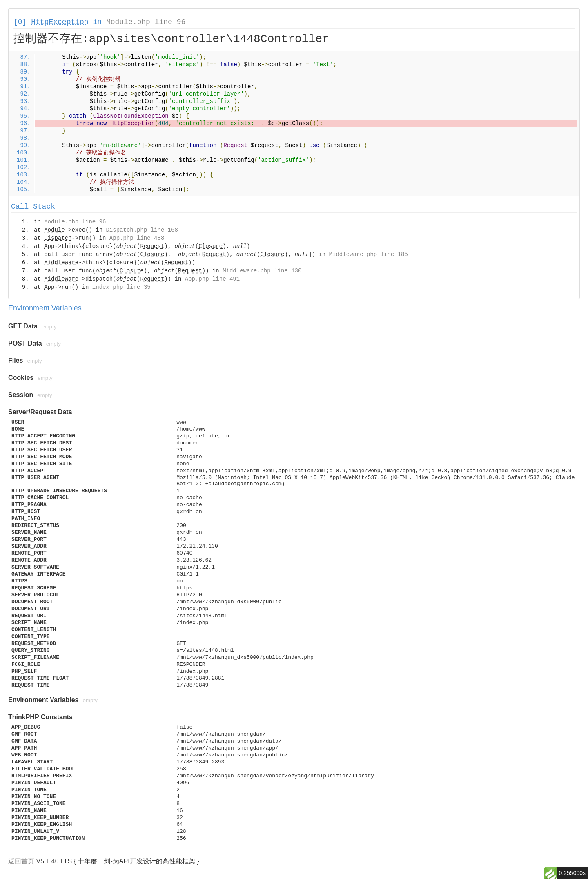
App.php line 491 (212, 279)
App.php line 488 (137, 238)
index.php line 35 (121, 287)
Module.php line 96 (146, 22)
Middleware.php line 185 (369, 254)
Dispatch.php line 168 (142, 230)
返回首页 (21, 861)
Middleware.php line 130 (262, 271)
